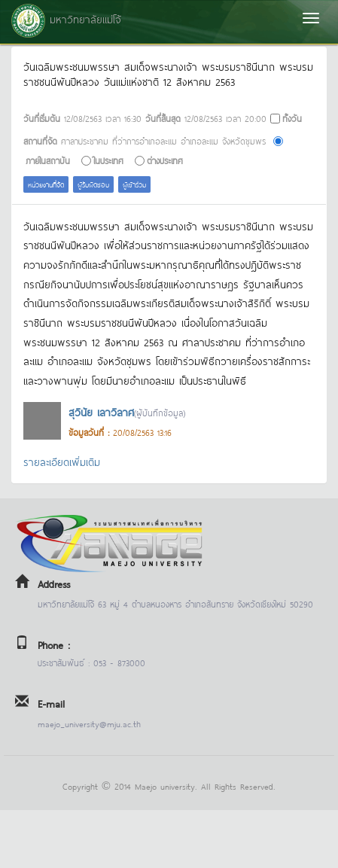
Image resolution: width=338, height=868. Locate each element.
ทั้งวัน (292, 118)
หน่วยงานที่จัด (46, 184)
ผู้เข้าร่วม (134, 184)
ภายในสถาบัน (48, 160)
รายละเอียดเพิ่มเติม (62, 461)
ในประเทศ (108, 160)
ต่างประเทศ (165, 160)
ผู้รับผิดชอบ (93, 184)
